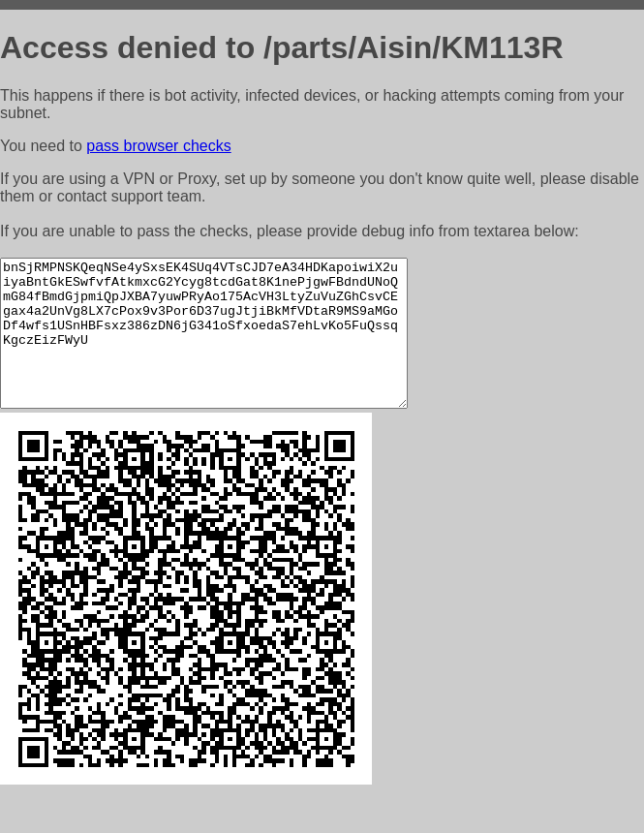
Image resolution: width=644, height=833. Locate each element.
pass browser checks (158, 146)
